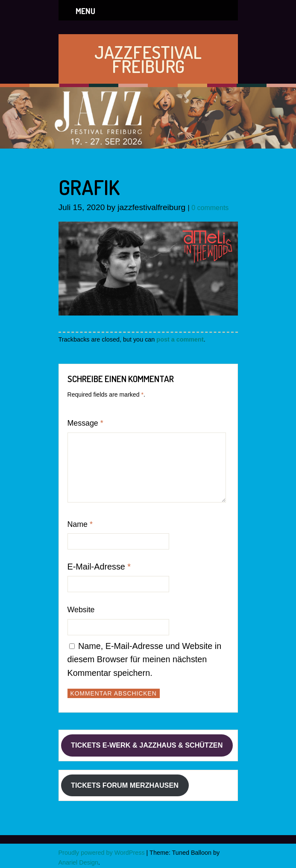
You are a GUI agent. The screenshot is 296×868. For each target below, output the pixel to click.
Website (81, 610)
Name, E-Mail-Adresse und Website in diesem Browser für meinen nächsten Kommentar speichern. (145, 659)
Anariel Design (79, 862)
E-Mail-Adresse (99, 567)
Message (85, 423)
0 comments (210, 208)
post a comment (180, 339)
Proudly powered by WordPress (102, 853)
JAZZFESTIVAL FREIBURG (148, 59)
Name (80, 524)
